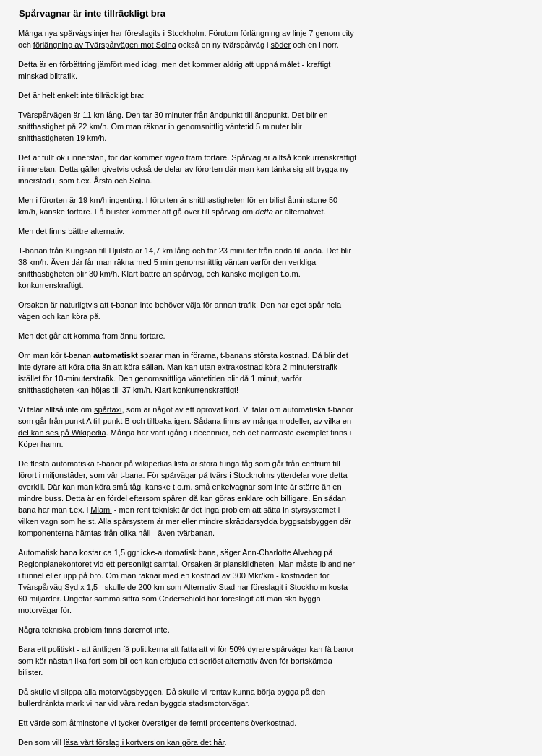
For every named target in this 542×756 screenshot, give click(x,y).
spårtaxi (108, 409)
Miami (101, 510)
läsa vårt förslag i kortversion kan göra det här (144, 742)
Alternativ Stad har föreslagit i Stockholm (255, 587)
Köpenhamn (39, 444)
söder (281, 45)
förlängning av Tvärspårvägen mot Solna (105, 45)
